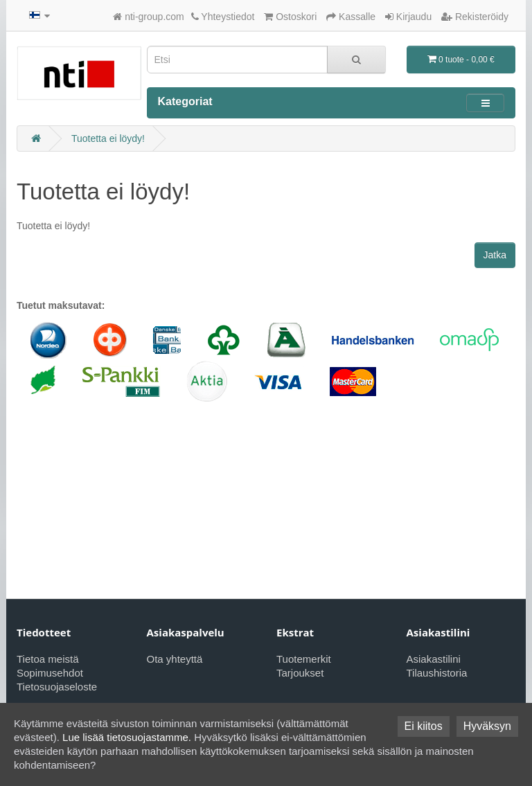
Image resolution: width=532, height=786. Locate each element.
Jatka (495, 255)
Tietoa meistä (47, 659)
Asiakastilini (434, 659)
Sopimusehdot (50, 673)
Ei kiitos (424, 726)
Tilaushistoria (437, 673)
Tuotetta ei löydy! (108, 139)
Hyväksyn (487, 726)
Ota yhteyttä (175, 659)
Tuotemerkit (304, 659)
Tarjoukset (300, 673)
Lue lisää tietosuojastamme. (127, 737)
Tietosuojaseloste (57, 687)
